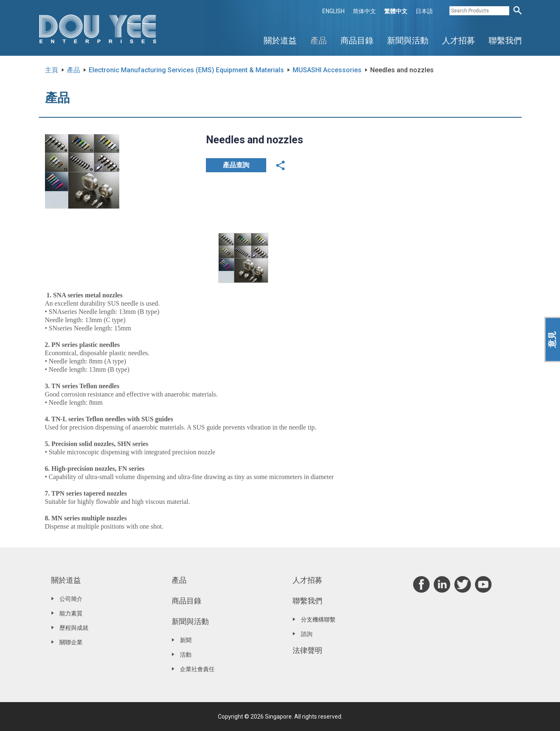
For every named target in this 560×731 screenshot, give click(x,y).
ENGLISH (333, 11)
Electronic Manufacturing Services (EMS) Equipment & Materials (186, 70)
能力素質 (71, 613)
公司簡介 (71, 599)
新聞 (186, 640)
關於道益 (280, 40)
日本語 (424, 11)
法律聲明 (307, 650)
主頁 (52, 70)
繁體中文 (396, 11)
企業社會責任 (197, 669)
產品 (319, 40)
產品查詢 (236, 165)
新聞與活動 (408, 40)
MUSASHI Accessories (327, 70)
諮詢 (307, 634)
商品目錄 (357, 40)
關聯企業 (71, 642)
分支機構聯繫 (318, 619)
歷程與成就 (74, 628)
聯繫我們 (505, 40)
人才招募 (458, 40)
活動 (186, 655)
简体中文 (364, 11)
